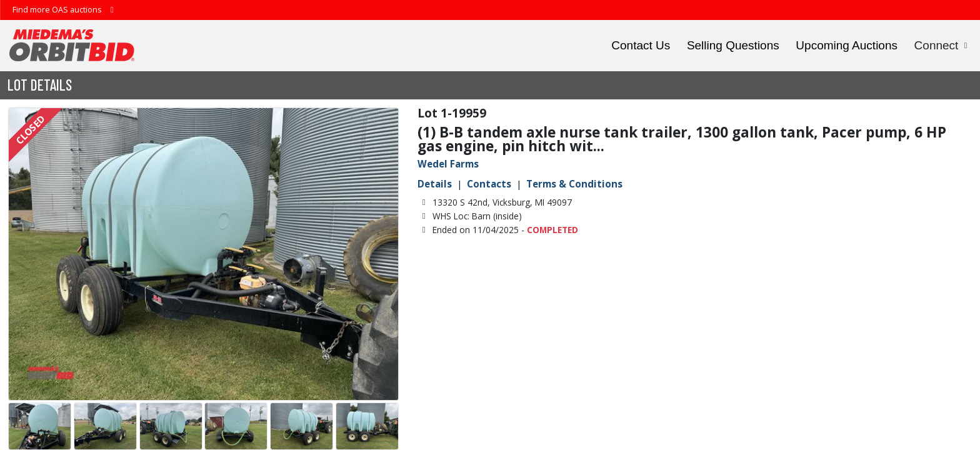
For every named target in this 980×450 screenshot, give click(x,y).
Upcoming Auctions (847, 45)
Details (435, 184)
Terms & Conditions (574, 184)
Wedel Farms (448, 164)
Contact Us (641, 45)
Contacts (489, 184)
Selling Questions (733, 45)
